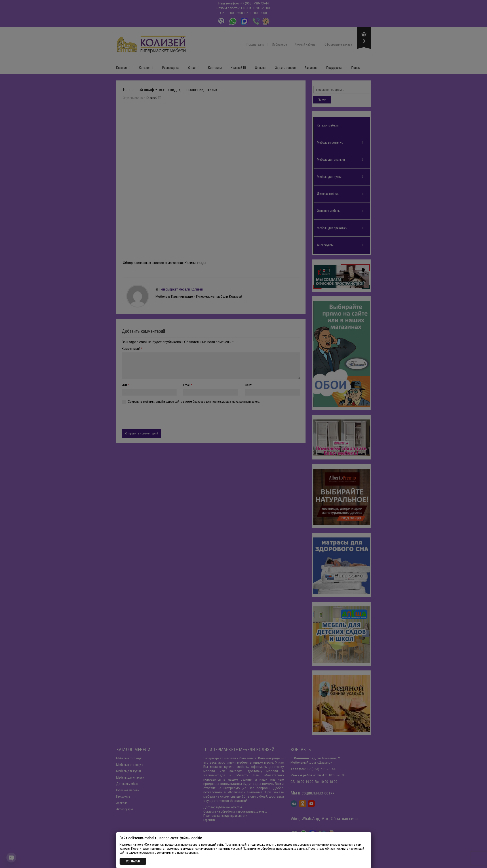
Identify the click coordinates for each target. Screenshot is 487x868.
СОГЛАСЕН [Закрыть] (133, 861)
